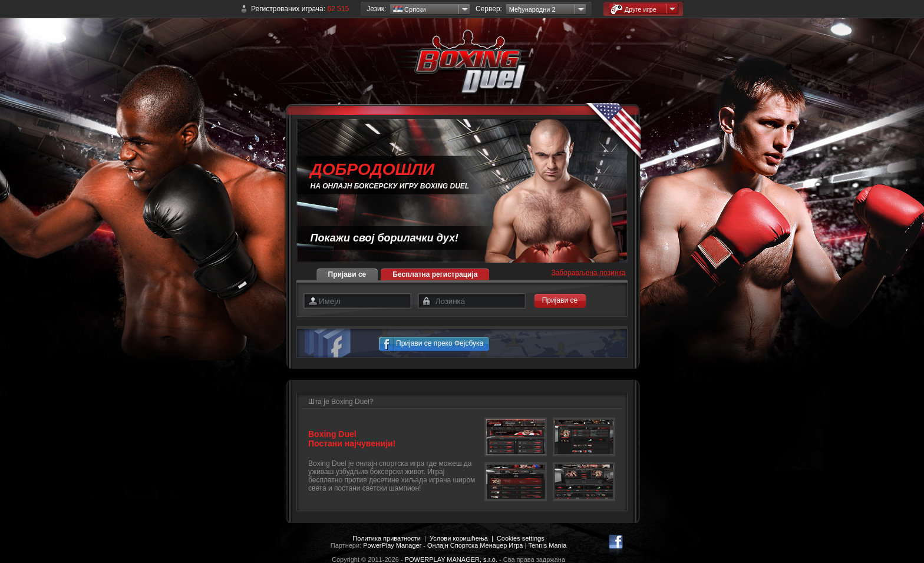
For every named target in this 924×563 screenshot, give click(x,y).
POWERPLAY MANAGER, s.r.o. (451, 559)
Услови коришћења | (463, 538)
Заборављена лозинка (588, 273)
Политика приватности (386, 538)
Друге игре (633, 9)
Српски (410, 9)
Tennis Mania (547, 545)
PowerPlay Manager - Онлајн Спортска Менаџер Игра (443, 545)
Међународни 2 (532, 9)
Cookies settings (521, 538)
